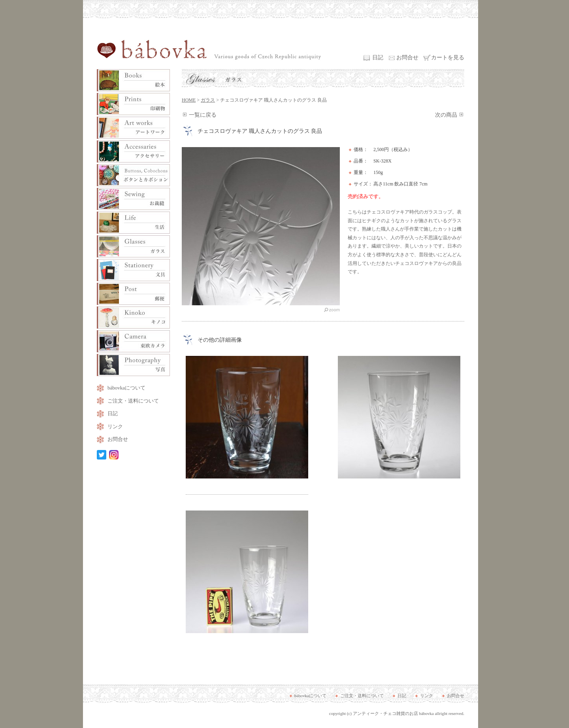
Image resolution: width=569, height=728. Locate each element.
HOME (189, 100)
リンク (115, 426)
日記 (378, 58)
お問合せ (407, 58)
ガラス (208, 100)
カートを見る (448, 58)
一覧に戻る (203, 115)
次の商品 (446, 115)
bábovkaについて (126, 388)
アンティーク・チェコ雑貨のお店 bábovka (393, 713)
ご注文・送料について (133, 401)
